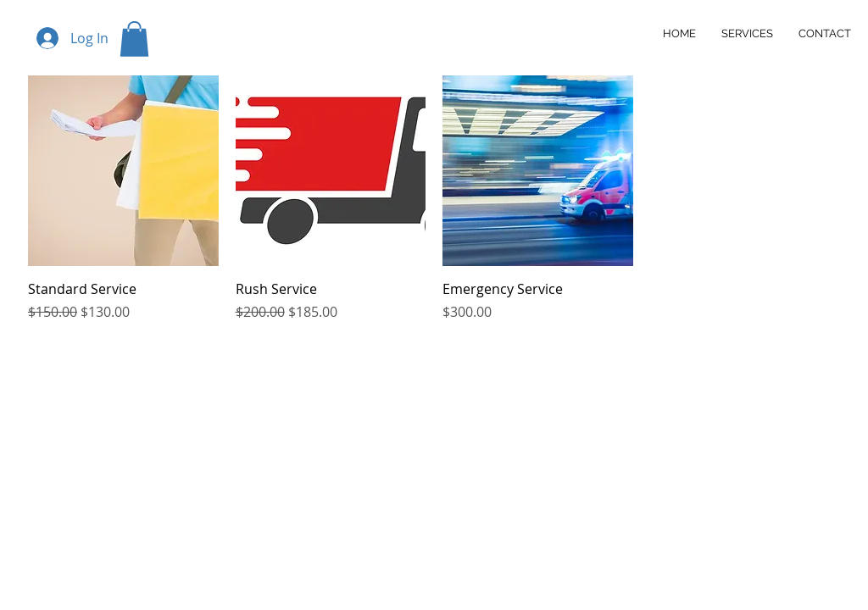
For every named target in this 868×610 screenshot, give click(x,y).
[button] (134, 39)
